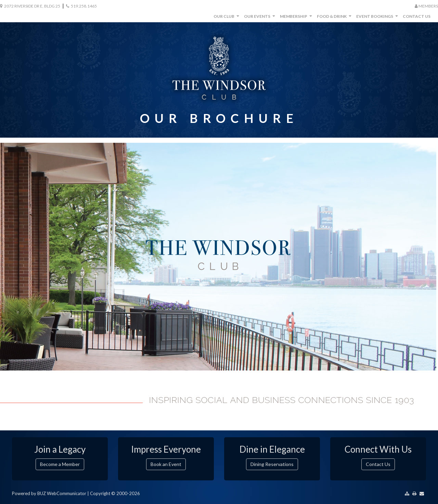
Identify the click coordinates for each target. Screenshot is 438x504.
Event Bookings (378, 18)
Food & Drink (335, 18)
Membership (297, 18)
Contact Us (417, 16)
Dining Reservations (272, 464)
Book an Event (166, 464)
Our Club (227, 18)
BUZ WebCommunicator (62, 493)
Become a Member (60, 464)
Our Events (260, 18)
